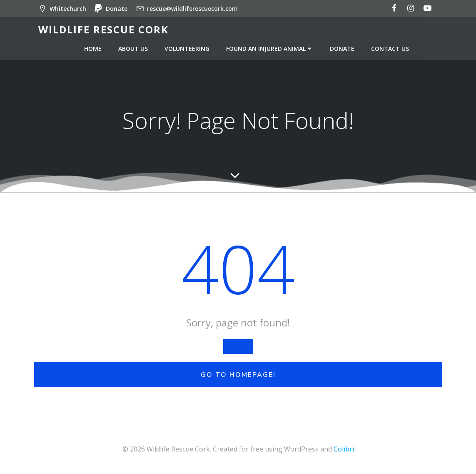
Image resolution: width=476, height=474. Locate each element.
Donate (342, 49)
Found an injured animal (270, 49)
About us (133, 49)
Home (93, 49)
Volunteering (187, 49)
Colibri (344, 449)
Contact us (390, 49)
